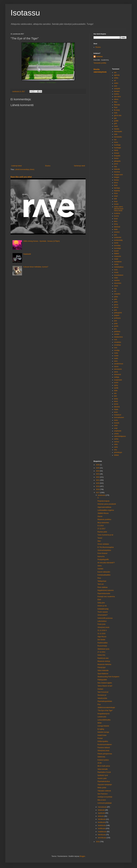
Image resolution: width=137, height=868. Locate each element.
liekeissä (117, 227)
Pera (99, 578)
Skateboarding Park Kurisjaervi (108, 677)
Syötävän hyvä (103, 775)
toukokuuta (102, 825)
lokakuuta (101, 810)
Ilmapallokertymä (103, 714)
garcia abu (118, 115)
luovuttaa (117, 245)
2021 (98, 480)
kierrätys (117, 188)
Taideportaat (102, 581)
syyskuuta (102, 813)
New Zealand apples (105, 683)
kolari (116, 196)
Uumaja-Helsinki (103, 726)
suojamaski (118, 380)
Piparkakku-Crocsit (104, 772)
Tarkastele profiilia (100, 63)
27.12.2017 (101, 529)
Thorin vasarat (103, 612)
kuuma (116, 216)
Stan (99, 541)
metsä (116, 264)
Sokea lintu (101, 655)
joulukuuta (102, 495)
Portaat (100, 738)
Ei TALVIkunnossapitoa (106, 547)
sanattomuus (119, 364)
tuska (116, 420)
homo (116, 142)
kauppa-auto (118, 175)
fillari (116, 102)
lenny (116, 224)
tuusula (117, 423)
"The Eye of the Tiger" (105, 711)
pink (116, 310)
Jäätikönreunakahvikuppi (106, 707)
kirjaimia (117, 191)
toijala (116, 409)
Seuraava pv (102, 695)
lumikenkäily (118, 240)
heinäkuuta (102, 819)
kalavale (117, 169)
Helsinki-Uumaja (103, 732)
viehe (116, 447)
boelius (117, 94)
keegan (117, 177)
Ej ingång (101, 729)
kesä (116, 185)
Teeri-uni (101, 584)
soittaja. (117, 377)
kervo (116, 183)
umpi (116, 428)
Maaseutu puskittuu (104, 519)
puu (115, 329)
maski (116, 259)
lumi (116, 235)
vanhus (117, 442)
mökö (116, 278)
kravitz (116, 204)
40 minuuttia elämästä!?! (106, 563)
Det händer (101, 640)
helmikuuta (102, 835)
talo (115, 393)
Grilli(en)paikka (103, 741)
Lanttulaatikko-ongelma (106, 510)
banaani (117, 91)
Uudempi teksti (16, 166)
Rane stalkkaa (102, 587)
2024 (98, 471)
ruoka (116, 353)
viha (116, 450)
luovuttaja (117, 248)
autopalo (117, 89)
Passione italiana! (104, 748)
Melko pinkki (102, 788)
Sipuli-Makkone (103, 674)
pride (116, 324)
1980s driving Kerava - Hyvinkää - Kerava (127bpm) (41, 241)
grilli (115, 123)
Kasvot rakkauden (104, 572)
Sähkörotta (101, 757)
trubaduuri (118, 415)
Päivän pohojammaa (105, 754)
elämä (116, 99)
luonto (116, 243)
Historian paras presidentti (107, 504)
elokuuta (101, 816)
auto (116, 86)
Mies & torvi (102, 800)
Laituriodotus (102, 621)
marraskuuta (102, 807)
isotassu (99, 57)
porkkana (117, 318)
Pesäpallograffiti (103, 560)
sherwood (118, 375)
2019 (98, 486)
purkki (116, 326)
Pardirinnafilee (103, 643)
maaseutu (118, 256)
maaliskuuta (102, 832)
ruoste (116, 356)
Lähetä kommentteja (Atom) (25, 169)
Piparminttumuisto (104, 594)
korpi (116, 201)
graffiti (116, 121)
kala (116, 167)
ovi (115, 291)
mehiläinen (118, 262)
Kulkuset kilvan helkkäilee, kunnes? (36, 267)
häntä (116, 150)
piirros (116, 307)
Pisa (99, 704)
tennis (116, 404)
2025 (98, 468)
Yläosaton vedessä (104, 791)
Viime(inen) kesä (103, 627)
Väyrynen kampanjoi (105, 785)
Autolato (100, 569)
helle (116, 134)
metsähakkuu (119, 267)
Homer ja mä (102, 606)
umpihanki (118, 431)
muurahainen (119, 275)
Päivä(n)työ (101, 667)
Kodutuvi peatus (103, 760)
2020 (98, 483)
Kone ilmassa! (102, 553)
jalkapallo (117, 161)
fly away (117, 110)
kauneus (117, 172)
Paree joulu (101, 624)
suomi (116, 383)
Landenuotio (102, 717)
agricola (117, 75)
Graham (100, 689)
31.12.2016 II (102, 630)
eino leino (117, 97)
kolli (115, 199)
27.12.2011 (101, 652)
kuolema (117, 213)
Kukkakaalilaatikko (104, 575)
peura (116, 305)
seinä (116, 372)
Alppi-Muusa (102, 637)
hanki (116, 126)
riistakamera (118, 337)
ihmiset (117, 153)
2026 (98, 465)
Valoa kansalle (103, 769)
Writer (100, 723)
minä (116, 270)
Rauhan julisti (102, 532)
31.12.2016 (101, 634)
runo (116, 348)
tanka (116, 399)
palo (116, 299)
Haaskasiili (27, 254)
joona (116, 164)
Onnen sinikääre (103, 544)
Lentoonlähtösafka (104, 720)
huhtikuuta (102, 828)
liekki (116, 229)
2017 (98, 493)
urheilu (116, 434)
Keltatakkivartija (103, 609)
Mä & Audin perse (104, 766)
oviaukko (117, 294)
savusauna (118, 369)
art (115, 81)
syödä (116, 388)
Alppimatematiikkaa (104, 507)
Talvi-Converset (103, 692)
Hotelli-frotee (102, 735)
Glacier (100, 516)
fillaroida (117, 105)
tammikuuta (102, 838)
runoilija (117, 350)
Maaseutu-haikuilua (104, 664)
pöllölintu (117, 332)
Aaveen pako (102, 778)
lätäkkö (117, 254)
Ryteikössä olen (103, 658)
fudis (116, 113)
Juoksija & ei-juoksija (105, 797)
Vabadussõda (102, 698)
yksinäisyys (118, 452)
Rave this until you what (21, 177)
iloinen (116, 158)
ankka (116, 78)
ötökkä (116, 455)
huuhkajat (118, 148)
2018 (98, 489)
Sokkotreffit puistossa (105, 618)
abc (115, 72)
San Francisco (103, 794)
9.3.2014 (101, 526)
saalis (116, 358)
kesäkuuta (102, 822)
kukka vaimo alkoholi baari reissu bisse (119, 209)
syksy (116, 385)
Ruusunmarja (102, 646)
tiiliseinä (117, 407)
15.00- (100, 763)
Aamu (100, 566)
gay (115, 118)
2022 (98, 477)
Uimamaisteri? (103, 615)
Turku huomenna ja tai (105, 535)
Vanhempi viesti (79, 166)
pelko (116, 302)
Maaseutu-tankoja (104, 661)
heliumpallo (118, 132)
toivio (116, 412)
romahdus (118, 342)
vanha (116, 439)
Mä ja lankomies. (103, 523)
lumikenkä (118, 237)
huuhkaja (117, 145)
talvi (115, 396)
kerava (116, 180)
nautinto (117, 280)
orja (115, 289)
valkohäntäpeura (120, 436)
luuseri (116, 251)
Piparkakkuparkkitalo (105, 701)
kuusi (116, 219)
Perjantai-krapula (103, 501)
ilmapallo (117, 156)
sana (116, 361)
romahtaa (117, 345)
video (116, 444)
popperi (117, 315)
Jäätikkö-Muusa (103, 513)
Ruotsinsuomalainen (105, 745)
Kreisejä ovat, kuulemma (106, 597)
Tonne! (100, 538)
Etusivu (48, 166)
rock (116, 340)
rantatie (117, 334)
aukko (116, 83)
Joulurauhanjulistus (104, 550)
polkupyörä (118, 313)
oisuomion (118, 283)
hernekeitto (118, 137)
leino (116, 221)
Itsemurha (101, 556)
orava (116, 286)
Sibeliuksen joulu (103, 649)
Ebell (99, 600)
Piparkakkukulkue (104, 781)
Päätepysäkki (102, 680)
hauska (117, 129)
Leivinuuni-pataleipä (105, 803)
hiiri (115, 140)
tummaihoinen (119, 417)
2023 (98, 474)
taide (116, 391)
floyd (116, 107)
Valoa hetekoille (103, 670)
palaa (116, 297)
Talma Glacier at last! (105, 686)
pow (116, 321)
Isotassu (25, 13)
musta (116, 272)
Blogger (82, 856)
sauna (116, 366)
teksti (116, 401)
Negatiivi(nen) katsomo (106, 590)
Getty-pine (101, 603)
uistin (116, 426)
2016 (98, 842)
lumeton (117, 232)
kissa (116, 193)
